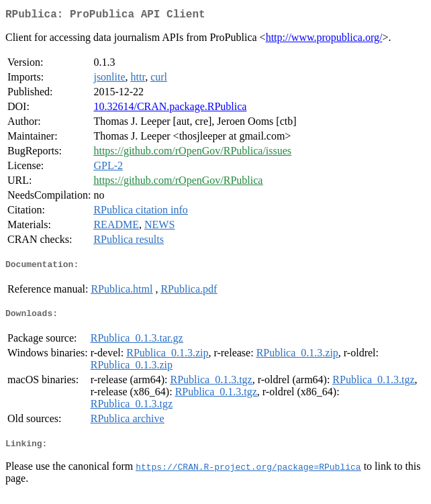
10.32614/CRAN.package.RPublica (170, 109)
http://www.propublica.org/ (324, 40)
